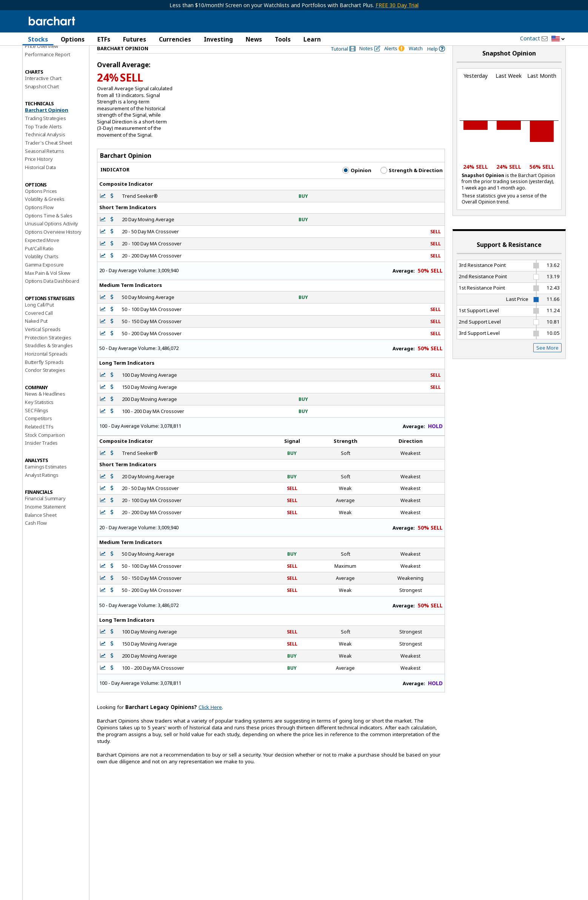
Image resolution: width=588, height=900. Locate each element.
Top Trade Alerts (43, 139)
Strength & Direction (412, 183)
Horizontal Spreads (46, 367)
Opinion (357, 183)
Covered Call (39, 326)
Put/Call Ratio (39, 261)
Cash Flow (36, 536)
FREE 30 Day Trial (397, 5)
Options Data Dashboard (52, 294)
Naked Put (36, 334)
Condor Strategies (45, 383)
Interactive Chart (43, 91)
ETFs (104, 39)
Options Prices (41, 204)
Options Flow (39, 220)
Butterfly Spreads (44, 375)
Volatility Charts (42, 270)
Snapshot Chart (42, 99)
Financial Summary (45, 512)
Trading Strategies (45, 131)
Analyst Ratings (42, 488)
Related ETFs (39, 439)
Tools (283, 39)
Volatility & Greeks (45, 212)
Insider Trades (41, 456)
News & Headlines (45, 407)
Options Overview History (53, 245)
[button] (558, 39)
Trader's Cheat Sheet (48, 156)
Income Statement (45, 520)
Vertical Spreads (43, 342)
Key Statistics (39, 415)
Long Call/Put (39, 318)
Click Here (210, 720)
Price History (39, 172)
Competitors (38, 432)
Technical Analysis (45, 148)
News (254, 39)
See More (547, 361)
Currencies (175, 39)
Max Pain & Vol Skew (48, 286)
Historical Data (40, 180)
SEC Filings (37, 423)
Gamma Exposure (44, 277)
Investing (218, 39)
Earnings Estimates (46, 480)
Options (73, 39)
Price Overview (42, 59)
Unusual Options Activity (52, 237)
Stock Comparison (45, 448)
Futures (135, 39)
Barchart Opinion (47, 123)
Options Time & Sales (49, 228)
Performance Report (47, 68)
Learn (312, 39)
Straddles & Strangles (49, 359)
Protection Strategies (48, 350)
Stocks (38, 39)
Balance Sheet (41, 528)
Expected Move (42, 253)
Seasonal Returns (45, 164)
